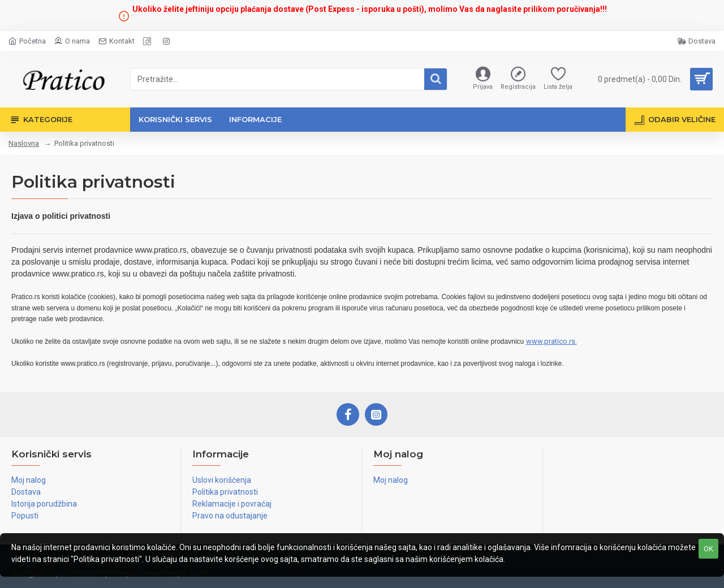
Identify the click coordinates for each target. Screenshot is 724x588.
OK (708, 549)
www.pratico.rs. (551, 341)
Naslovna (24, 143)
